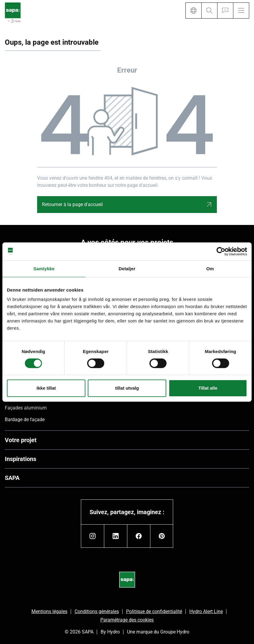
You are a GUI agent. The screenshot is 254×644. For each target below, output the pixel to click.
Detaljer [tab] (127, 269)
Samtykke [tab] (44, 269)
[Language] (193, 10)
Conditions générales (97, 611)
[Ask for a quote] (225, 10)
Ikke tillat (46, 388)
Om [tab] (210, 269)
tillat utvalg (127, 388)
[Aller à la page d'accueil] (13, 13)
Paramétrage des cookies (127, 620)
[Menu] (241, 10)
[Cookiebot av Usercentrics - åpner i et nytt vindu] (221, 251)
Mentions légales (49, 611)
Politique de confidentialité (154, 611)
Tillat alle (208, 388)
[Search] (209, 10)
